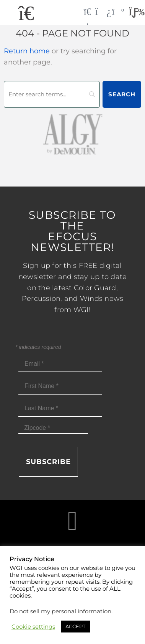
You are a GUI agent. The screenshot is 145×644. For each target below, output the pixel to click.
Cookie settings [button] (33, 627)
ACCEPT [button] (75, 626)
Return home (27, 51)
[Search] (52, 94)
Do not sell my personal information (60, 611)
